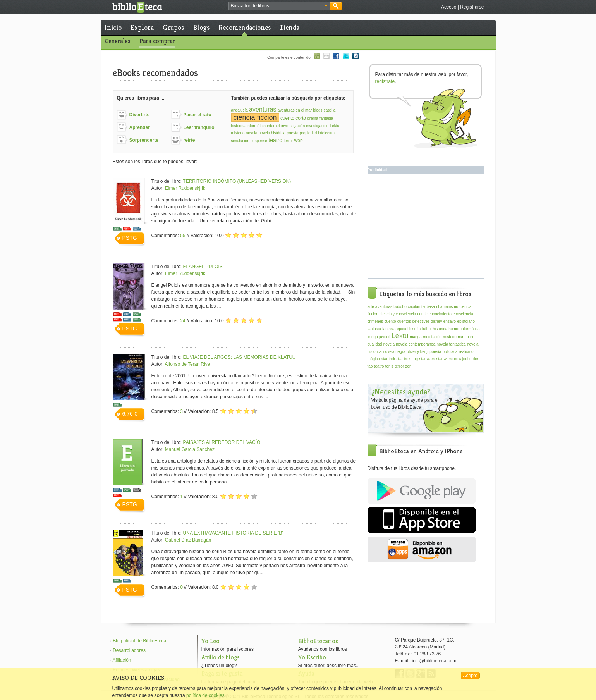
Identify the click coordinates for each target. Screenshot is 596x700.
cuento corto (293, 118)
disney (437, 321)
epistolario (466, 321)
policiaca (450, 352)
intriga (373, 337)
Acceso (449, 7)
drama (313, 118)
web (299, 141)
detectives (421, 321)
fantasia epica (394, 329)
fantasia (326, 118)
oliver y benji (417, 352)
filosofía (414, 329)
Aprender (140, 127)
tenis (389, 366)
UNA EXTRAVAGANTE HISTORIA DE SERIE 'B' (233, 533)
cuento (390, 321)
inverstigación (293, 126)
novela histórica (272, 133)
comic (422, 314)
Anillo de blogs (221, 657)
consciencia (463, 314)
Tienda (289, 27)
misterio (238, 133)
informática (256, 126)
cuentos (404, 321)
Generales (118, 41)
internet (273, 126)
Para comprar (157, 41)
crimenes (375, 321)
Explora (142, 27)
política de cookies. (206, 695)
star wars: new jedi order (457, 359)
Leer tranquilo (199, 127)
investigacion (318, 126)
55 (183, 236)
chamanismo (447, 307)
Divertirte (140, 115)
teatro (275, 140)
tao (370, 366)
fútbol (427, 329)
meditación (432, 337)
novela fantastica (451, 344)
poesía (293, 133)
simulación (240, 141)
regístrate (385, 81)
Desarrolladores (129, 650)
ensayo (450, 321)
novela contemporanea (416, 344)
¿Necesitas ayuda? (401, 392)
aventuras (263, 109)
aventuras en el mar (295, 110)
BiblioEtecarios (318, 641)
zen (408, 366)
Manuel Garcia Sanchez (190, 449)
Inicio (113, 27)
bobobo (400, 307)
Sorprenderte (144, 140)
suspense (259, 141)
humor (454, 329)
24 (183, 321)
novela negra (394, 352)
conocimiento (440, 314)
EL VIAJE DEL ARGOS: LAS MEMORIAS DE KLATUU (240, 357)
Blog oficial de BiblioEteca (139, 641)
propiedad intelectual (318, 133)
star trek (388, 359)
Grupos (173, 27)
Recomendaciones (245, 27)
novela (252, 133)
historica (238, 126)
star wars (427, 359)
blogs (318, 110)
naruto (463, 337)
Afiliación (122, 660)
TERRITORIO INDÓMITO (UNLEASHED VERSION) (237, 181)
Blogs (201, 27)
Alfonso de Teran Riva (187, 364)
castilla (330, 110)
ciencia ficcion (255, 117)
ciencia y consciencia (398, 314)
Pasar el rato (198, 115)
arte (371, 307)
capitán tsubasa (421, 307)
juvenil (385, 337)
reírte (189, 140)
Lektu (335, 126)
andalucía (240, 110)
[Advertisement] (426, 226)
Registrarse (472, 7)
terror (288, 141)
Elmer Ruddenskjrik (185, 188)
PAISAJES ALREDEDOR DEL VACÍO (222, 442)
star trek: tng (407, 359)
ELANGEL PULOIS (203, 267)
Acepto (470, 676)
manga (416, 337)
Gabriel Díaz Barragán (188, 540)
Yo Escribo (312, 657)
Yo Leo (210, 641)
